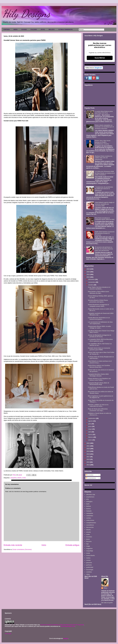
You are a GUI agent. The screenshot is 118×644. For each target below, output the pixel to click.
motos (88, 558)
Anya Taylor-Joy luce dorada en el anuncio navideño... (99, 288)
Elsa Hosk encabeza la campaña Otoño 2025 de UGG (105, 219)
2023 (88, 277)
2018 (88, 454)
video (88, 574)
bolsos (88, 509)
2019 (88, 451)
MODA (15, 30)
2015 (88, 462)
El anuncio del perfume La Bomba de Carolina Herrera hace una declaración (104, 249)
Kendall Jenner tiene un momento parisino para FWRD (99, 349)
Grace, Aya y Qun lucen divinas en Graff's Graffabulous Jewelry (103, 142)
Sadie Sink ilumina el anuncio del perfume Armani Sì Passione (105, 233)
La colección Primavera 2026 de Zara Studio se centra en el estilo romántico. (105, 173)
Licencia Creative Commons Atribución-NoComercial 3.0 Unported (62, 625)
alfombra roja (91, 494)
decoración (90, 527)
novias (88, 560)
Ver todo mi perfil (107, 603)
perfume (89, 565)
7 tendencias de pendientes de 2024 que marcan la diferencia (104, 189)
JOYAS (43, 30)
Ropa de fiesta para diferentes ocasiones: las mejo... (98, 410)
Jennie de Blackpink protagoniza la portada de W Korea (99, 336)
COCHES (24, 30)
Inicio (44, 545)
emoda (88, 532)
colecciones (90, 520)
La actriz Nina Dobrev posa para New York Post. (104, 112)
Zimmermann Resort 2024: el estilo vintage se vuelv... (99, 327)
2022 (88, 443)
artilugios (89, 502)
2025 (88, 272)
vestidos (89, 572)
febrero (91, 437)
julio (90, 424)
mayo (90, 429)
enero (90, 440)
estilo (88, 534)
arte (87, 499)
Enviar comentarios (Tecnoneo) (22, 549)
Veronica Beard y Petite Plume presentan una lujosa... (98, 301)
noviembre (92, 282)
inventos (89, 537)
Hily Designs (26, 13)
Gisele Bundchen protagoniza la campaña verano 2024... (98, 305)
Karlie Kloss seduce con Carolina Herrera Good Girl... (99, 366)
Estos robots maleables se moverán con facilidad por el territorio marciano (104, 127)
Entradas (90, 475)
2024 (88, 274)
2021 (88, 446)
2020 (88, 449)
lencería (89, 541)
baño (88, 504)
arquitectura (90, 497)
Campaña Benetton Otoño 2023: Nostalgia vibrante (98, 375)
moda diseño (90, 555)
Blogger (66, 638)
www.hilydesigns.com (68, 626)
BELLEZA (52, 30)
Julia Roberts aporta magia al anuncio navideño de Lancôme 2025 (105, 204)
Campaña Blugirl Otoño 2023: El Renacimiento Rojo (98, 384)
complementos (91, 523)
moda (24, 478)
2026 (88, 269)
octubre (91, 285)
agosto (91, 421)
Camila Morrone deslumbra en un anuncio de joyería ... (99, 318)
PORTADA (7, 30)
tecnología (90, 570)
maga (88, 546)
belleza (88, 506)
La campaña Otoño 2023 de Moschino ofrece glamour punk (100, 340)
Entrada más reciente (13, 545)
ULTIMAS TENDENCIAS (65, 30)
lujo (87, 544)
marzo (91, 434)
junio (90, 426)
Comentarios (91, 478)
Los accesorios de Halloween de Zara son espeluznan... (100, 323)
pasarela (89, 563)
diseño (19, 478)
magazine (89, 548)
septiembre (92, 418)
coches (89, 518)
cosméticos (90, 525)
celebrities (90, 516)
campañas (13, 478)
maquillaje (90, 551)
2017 (88, 457)
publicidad (90, 567)
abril (90, 432)
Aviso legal (8, 634)
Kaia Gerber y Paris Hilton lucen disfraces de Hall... (98, 292)
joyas (88, 539)
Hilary (105, 588)
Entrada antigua (72, 545)
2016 (88, 459)
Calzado (89, 511)
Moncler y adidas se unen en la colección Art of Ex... (98, 405)
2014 (88, 465)
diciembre (92, 279)
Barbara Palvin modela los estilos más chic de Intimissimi (104, 158)
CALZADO (34, 30)
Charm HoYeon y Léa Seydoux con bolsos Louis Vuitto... (99, 379)
